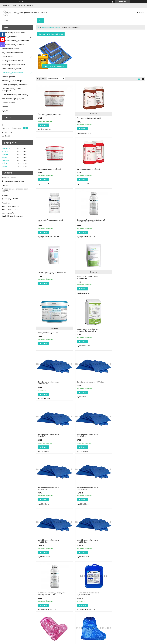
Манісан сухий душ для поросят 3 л (51, 225)
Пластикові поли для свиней (13, 45)
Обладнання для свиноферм (13, 33)
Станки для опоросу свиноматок (15, 85)
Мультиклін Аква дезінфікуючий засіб (87, 170)
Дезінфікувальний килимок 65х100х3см (122, 334)
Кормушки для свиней (10, 49)
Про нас (5, 107)
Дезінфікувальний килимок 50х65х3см (48, 334)
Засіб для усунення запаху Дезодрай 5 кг (122, 494)
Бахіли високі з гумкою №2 (122, 438)
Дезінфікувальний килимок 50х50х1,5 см (85, 281)
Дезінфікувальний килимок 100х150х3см (85, 387)
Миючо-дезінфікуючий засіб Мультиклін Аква (86, 439)
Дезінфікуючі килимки (54, 66)
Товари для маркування (11, 69)
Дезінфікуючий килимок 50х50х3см (121, 281)
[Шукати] (40, 20)
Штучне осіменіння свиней (12, 53)
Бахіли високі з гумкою (47, 493)
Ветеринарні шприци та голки (13, 65)
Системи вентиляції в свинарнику (15, 95)
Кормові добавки (8, 77)
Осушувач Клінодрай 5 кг (122, 227)
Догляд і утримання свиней (13, 61)
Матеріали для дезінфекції (12, 73)
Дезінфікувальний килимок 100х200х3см (122, 387)
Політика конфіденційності (97, 642)
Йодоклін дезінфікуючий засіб (50, 115)
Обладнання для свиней (51, 27)
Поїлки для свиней (9, 37)
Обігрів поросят (8, 57)
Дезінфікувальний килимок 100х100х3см (48, 387)
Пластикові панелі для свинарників (16, 41)
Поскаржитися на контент (79, 642)
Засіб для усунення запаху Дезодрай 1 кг (85, 228)
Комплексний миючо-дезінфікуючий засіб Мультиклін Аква (124, 171)
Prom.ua (84, 640)
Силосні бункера (8, 103)
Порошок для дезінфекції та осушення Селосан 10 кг (49, 281)
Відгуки (5, 111)
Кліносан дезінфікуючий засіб (124, 115)
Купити (44, 125)
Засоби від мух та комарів (12, 81)
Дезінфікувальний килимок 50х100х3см (85, 334)
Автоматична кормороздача (13, 99)
